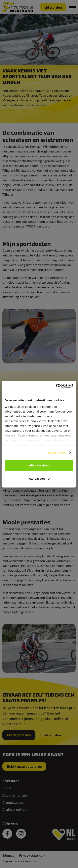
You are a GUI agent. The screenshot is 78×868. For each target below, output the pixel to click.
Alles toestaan (39, 465)
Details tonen (56, 453)
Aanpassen (39, 478)
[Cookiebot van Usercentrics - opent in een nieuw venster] (56, 386)
